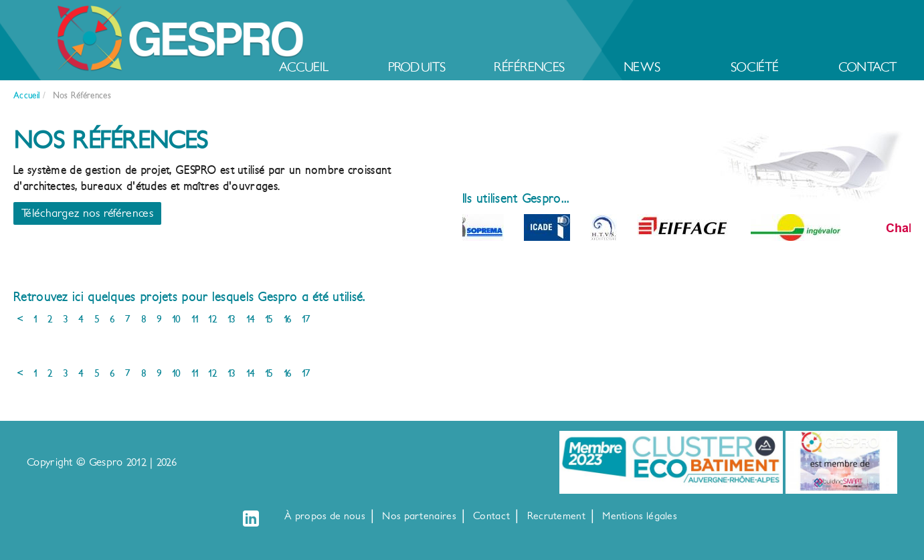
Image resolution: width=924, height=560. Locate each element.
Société (755, 67)
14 (251, 319)
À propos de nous (325, 516)
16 (288, 319)
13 (232, 319)
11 (195, 319)
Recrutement (556, 516)
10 (177, 319)
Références (529, 67)
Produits (417, 67)
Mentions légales (640, 516)
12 (213, 319)
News (642, 67)
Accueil (304, 67)
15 (269, 319)
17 (306, 319)
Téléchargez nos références (87, 213)
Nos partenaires (419, 516)
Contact (868, 67)
